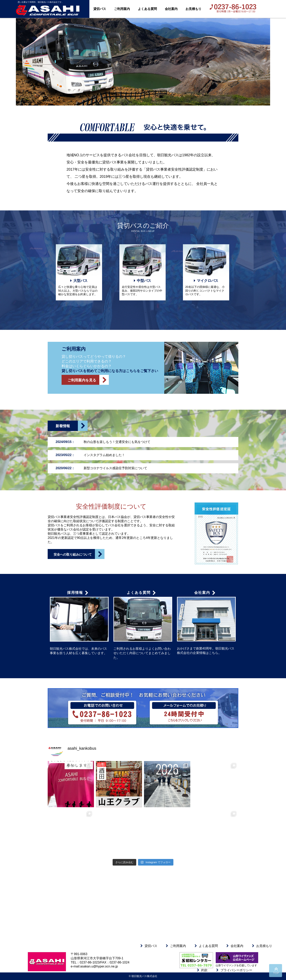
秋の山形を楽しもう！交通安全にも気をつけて (103, 442)
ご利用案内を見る (88, 380)
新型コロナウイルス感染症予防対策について (101, 468)
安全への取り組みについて (79, 554)
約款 (204, 970)
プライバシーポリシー (236, 970)
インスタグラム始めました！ (90, 455)
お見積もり (193, 9)
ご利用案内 (122, 9)
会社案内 (171, 9)
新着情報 (72, 426)
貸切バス (100, 9)
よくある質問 (147, 9)
